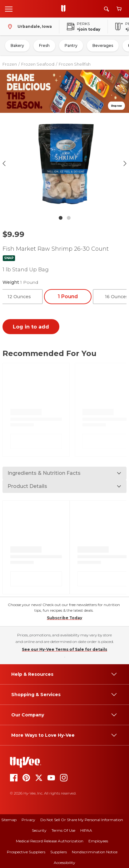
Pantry (71, 45)
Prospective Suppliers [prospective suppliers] (26, 852)
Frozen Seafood (38, 64)
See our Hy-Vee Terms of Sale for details (64, 649)
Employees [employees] (98, 841)
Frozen (10, 64)
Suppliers (59, 852)
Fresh (44, 45)
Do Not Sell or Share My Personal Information (82, 820)
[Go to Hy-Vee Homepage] (65, 9)
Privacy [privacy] (28, 820)
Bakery (17, 45)
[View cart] (119, 9)
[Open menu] (9, 9)
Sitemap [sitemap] (9, 820)
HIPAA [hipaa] (86, 830)
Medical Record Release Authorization (50, 841)
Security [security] (39, 830)
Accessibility (64, 863)
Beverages (103, 45)
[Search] (107, 9)
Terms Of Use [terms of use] (63, 830)
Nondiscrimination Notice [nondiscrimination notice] (95, 852)
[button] (65, 164)
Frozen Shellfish (75, 64)
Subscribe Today (64, 618)
